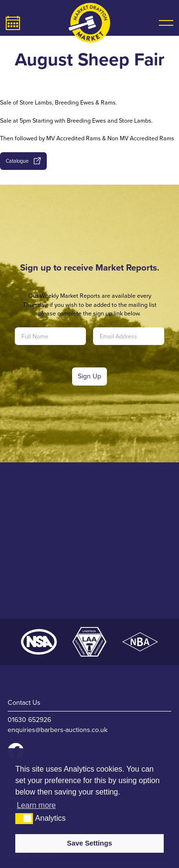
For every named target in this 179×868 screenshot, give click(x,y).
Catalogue (23, 161)
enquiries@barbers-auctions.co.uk (58, 730)
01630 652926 (29, 720)
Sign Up (89, 376)
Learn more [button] (36, 805)
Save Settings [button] (89, 843)
